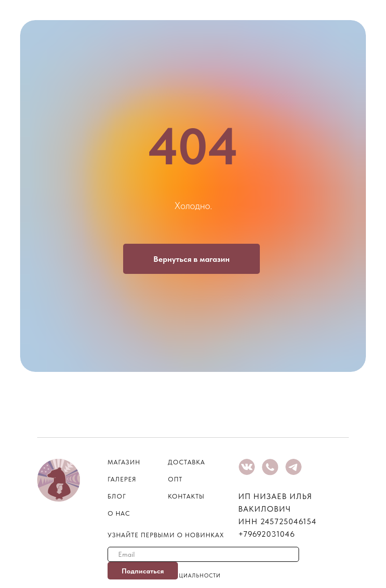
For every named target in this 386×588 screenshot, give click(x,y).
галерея (122, 479)
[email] (203, 554)
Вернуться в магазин (191, 259)
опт (175, 479)
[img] (247, 467)
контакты (186, 496)
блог (117, 496)
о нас (119, 513)
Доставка (186, 462)
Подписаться (143, 571)
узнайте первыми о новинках (166, 535)
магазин (124, 462)
